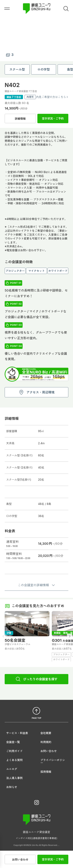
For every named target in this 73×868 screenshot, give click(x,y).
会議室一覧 (13, 742)
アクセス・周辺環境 (36, 392)
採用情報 (46, 772)
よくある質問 (14, 760)
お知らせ (12, 787)
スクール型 (17, 69)
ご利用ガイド (14, 751)
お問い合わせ (20, 859)
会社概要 (46, 733)
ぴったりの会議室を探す (36, 679)
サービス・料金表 (17, 733)
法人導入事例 (14, 778)
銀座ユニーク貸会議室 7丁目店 (21, 91)
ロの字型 (44, 69)
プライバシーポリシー (53, 761)
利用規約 (46, 742)
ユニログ (12, 769)
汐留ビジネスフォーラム (18, 644)
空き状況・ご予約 (53, 118)
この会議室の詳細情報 (36, 585)
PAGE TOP (36, 713)
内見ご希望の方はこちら (52, 97)
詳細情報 (20, 118)
